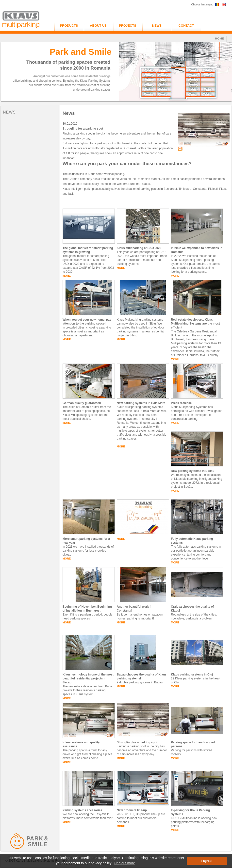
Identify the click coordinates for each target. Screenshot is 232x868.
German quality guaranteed (82, 403)
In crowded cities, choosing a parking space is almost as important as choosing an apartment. (87, 331)
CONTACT (186, 26)
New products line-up (132, 810)
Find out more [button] (124, 863)
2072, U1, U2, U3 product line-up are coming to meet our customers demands (141, 818)
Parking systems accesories (82, 810)
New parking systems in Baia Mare (141, 403)
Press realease (181, 403)
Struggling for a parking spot (137, 742)
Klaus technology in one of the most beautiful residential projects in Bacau (88, 678)
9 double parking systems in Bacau (140, 682)
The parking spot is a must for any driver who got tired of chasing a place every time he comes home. (87, 754)
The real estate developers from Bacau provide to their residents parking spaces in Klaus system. (88, 690)
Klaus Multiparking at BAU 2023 (139, 248)
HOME (220, 39)
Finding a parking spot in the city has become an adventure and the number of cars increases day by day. (142, 750)
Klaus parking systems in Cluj (192, 675)
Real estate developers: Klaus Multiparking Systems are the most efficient (195, 324)
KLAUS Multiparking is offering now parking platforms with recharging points (194, 822)
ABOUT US (98, 26)
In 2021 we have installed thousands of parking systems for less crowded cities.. (88, 551)
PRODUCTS (69, 26)
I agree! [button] (207, 861)
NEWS (157, 26)
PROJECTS (128, 26)
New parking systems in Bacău (193, 471)
